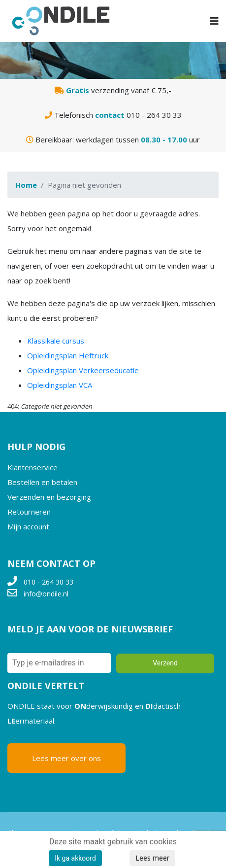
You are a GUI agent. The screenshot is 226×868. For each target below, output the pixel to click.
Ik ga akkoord (75, 858)
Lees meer (152, 858)
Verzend (165, 663)
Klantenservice (32, 467)
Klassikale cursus (56, 341)
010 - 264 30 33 (48, 582)
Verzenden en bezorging (49, 497)
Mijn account (28, 526)
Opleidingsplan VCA (60, 385)
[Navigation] (214, 21)
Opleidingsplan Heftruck (68, 355)
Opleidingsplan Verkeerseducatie (83, 370)
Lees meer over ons (66, 758)
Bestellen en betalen (42, 482)
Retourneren (29, 512)
